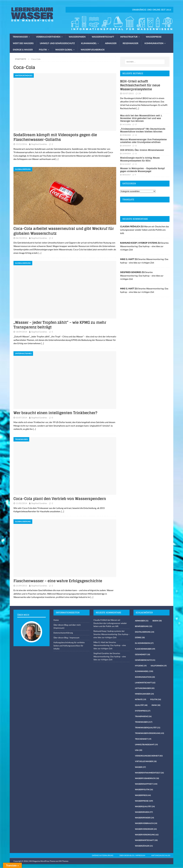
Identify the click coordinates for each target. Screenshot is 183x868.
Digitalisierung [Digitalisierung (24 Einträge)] (145, 632)
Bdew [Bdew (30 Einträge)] (157, 621)
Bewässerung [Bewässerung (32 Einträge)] (144, 626)
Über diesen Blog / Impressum (66, 638)
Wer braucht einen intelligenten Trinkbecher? (55, 413)
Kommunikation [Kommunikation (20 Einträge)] (145, 677)
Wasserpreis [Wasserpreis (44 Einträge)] (143, 795)
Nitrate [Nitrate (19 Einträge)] (141, 699)
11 (136, 146)
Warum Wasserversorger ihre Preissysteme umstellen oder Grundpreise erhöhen (143, 141)
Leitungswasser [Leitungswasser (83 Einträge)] (145, 688)
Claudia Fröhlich (100, 620)
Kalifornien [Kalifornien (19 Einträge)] (159, 666)
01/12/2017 (126, 164)
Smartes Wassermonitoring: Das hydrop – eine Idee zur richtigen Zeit (144, 246)
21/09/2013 (22, 586)
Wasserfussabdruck (93, 50)
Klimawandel (89, 43)
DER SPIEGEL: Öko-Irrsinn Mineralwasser (142, 150)
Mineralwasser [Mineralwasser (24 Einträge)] (144, 694)
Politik (43, 50)
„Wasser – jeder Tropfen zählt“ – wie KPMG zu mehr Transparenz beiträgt (60, 325)
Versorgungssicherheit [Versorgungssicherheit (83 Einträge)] (149, 756)
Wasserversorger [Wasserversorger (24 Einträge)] (146, 829)
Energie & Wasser (23, 50)
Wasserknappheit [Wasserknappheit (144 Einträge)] (146, 784)
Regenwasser (131, 43)
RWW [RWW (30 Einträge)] (156, 705)
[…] (57, 159)
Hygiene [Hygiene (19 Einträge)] (141, 666)
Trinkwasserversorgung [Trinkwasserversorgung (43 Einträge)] (150, 733)
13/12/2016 (22, 144)
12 (136, 135)
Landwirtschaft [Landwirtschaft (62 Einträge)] (145, 683)
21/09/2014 (126, 153)
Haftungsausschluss (161, 855)
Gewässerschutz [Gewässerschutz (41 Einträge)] (145, 660)
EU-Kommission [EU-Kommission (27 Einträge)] (144, 643)
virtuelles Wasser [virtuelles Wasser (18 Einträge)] (146, 761)
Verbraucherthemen (48, 37)
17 (136, 124)
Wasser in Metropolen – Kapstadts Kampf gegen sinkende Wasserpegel (142, 170)
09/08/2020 (126, 135)
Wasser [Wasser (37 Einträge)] (140, 767)
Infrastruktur (129, 37)
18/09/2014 (22, 332)
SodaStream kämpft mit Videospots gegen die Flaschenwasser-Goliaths (55, 137)
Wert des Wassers (23, 43)
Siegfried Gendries (39, 144)
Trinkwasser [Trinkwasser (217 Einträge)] (144, 722)
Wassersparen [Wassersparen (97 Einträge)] (144, 812)
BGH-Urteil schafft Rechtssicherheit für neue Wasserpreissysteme (140, 85)
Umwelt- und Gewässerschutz (57, 43)
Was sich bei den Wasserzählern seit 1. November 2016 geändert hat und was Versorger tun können (141, 118)
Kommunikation (154, 43)
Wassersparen (77, 37)
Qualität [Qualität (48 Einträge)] (141, 705)
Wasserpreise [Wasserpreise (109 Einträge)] (144, 801)
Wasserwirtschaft (103, 37)
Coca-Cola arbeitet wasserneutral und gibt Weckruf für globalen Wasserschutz (64, 231)
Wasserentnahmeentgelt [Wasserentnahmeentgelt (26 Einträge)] (149, 773)
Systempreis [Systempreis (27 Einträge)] (143, 711)
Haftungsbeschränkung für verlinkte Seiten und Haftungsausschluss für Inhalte (69, 646)
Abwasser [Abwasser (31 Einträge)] (142, 621)
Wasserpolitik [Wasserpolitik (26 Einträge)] (144, 789)
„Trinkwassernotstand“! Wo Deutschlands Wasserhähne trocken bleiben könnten (143, 130)
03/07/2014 (22, 418)
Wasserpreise (154, 37)
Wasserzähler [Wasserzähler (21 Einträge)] (144, 846)
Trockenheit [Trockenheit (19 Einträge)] (143, 739)
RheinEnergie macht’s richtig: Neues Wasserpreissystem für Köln (140, 159)
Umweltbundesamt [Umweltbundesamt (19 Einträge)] (146, 745)
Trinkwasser (20, 37)
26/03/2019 (126, 146)
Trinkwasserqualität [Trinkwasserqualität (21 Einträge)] (148, 728)
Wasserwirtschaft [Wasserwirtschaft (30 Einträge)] (146, 840)
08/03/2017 (126, 175)
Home (56, 620)
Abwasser (111, 43)
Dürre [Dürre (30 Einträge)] (140, 637)
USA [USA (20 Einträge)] (139, 750)
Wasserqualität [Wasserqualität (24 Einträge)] (145, 806)
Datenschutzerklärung (63, 633)
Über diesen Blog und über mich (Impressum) (67, 626)
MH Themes (64, 861)
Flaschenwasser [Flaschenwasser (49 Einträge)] (145, 649)
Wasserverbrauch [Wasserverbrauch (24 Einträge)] (146, 823)
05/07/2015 (128, 93)
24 (140, 93)
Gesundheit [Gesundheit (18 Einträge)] (143, 654)
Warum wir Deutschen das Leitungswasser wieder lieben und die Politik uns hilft (145, 230)
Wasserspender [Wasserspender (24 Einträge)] (145, 818)
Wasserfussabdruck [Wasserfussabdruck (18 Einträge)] (147, 778)
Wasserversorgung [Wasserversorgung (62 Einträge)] (147, 835)
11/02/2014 (22, 503)
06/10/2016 (22, 238)
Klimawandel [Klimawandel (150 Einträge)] (144, 671)
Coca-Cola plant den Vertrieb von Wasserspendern (60, 499)
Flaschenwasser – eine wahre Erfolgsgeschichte (58, 581)
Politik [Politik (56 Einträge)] (156, 699)
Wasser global (64, 50)
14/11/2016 (126, 124)
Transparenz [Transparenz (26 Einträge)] (143, 716)
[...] (138, 108)
